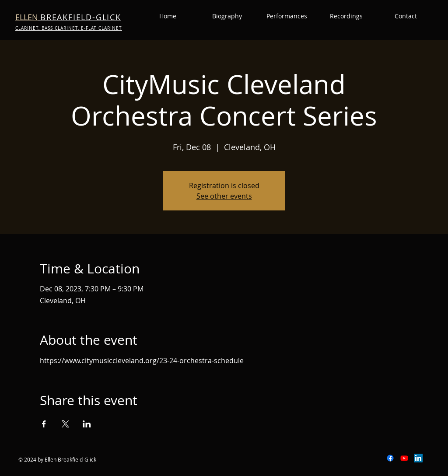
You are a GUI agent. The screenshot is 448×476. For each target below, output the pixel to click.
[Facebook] (390, 458)
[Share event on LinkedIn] (87, 424)
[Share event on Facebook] (44, 424)
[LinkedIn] (418, 458)
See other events (224, 196)
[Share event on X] (65, 424)
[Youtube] (404, 458)
